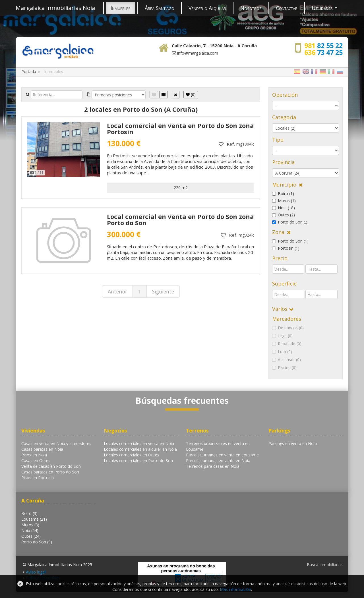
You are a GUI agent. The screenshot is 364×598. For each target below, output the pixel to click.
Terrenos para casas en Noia (213, 466)
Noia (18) (284, 208)
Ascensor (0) (287, 360)
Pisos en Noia (34, 455)
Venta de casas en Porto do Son (51, 466)
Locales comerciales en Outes (132, 455)
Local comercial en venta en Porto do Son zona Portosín (180, 129)
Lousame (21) (34, 519)
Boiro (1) (283, 194)
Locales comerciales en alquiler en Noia (140, 449)
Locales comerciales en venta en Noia (139, 443)
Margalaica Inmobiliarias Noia (55, 8)
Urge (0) (282, 336)
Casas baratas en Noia (42, 449)
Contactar (287, 8)
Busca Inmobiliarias (325, 565)
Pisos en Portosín (38, 478)
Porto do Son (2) (290, 222)
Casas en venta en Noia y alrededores (56, 443)
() (191, 95)
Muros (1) (284, 201)
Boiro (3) (29, 513)
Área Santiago (160, 8)
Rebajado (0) (287, 344)
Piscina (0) (284, 368)
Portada (29, 72)
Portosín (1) (286, 248)
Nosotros (251, 8)
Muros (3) (30, 525)
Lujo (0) (282, 352)
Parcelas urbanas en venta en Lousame (222, 455)
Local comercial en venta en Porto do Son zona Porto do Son (180, 220)
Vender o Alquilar (207, 8)
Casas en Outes (36, 461)
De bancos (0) (288, 328)
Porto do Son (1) (290, 241)
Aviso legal (36, 572)
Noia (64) (30, 530)
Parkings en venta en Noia (293, 443)
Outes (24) (31, 536)
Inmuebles (121, 8)
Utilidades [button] (324, 8)
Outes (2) (284, 215)
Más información (235, 589)
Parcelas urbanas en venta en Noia (218, 461)
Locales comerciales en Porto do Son (138, 461)
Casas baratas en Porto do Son (50, 472)
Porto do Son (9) (37, 542)
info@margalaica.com (198, 53)
